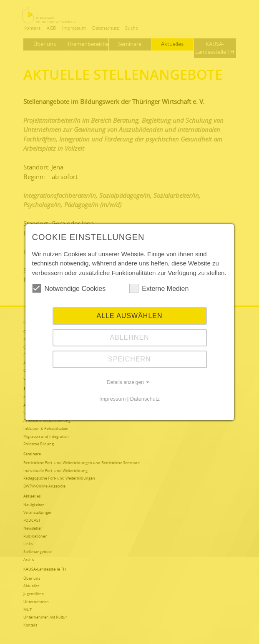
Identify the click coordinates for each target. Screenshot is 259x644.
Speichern (129, 359)
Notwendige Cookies (69, 288)
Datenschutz (145, 399)
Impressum (112, 399)
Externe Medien (159, 288)
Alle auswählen (129, 316)
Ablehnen (129, 337)
